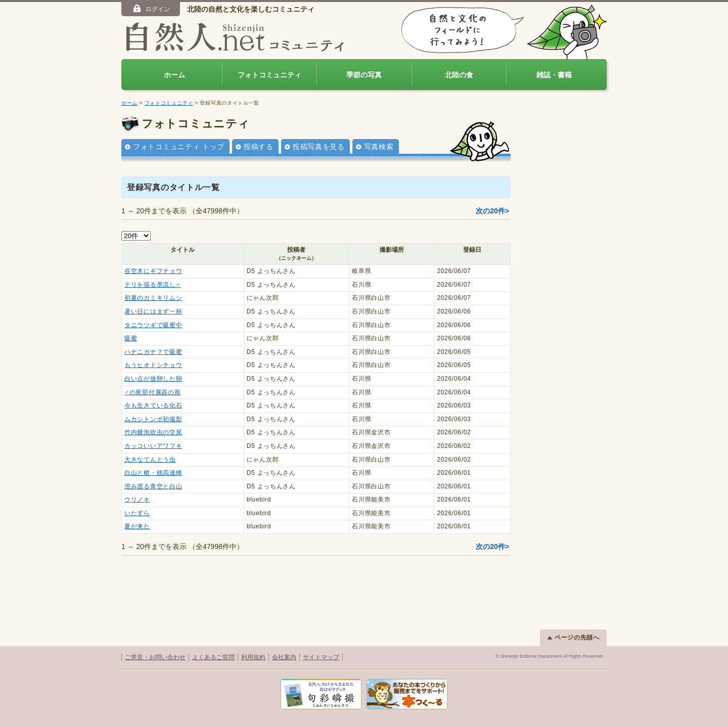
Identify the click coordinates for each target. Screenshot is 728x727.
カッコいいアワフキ (153, 446)
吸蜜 (131, 338)
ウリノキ (137, 499)
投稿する (259, 147)
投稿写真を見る (319, 147)
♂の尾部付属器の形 (152, 392)
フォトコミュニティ (269, 75)
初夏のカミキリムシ (153, 298)
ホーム (174, 75)
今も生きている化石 (153, 405)
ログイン (151, 9)
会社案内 (284, 657)
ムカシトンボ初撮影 (153, 419)
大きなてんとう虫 (150, 460)
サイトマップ (321, 657)
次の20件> (492, 211)
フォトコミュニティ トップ (179, 147)
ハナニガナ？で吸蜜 (153, 352)
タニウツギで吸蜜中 (153, 325)
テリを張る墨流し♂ (152, 285)
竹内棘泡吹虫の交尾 (153, 432)
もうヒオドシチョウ (153, 365)
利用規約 (253, 657)
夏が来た (137, 526)
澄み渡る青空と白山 (153, 486)
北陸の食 (459, 75)
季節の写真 (364, 75)
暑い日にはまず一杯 (153, 311)
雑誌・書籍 (554, 75)
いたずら (137, 513)
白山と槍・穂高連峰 (153, 473)
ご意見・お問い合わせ (155, 657)
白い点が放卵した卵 (153, 379)
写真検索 (379, 147)
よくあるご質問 (213, 657)
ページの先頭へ (573, 638)
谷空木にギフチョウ (153, 271)
